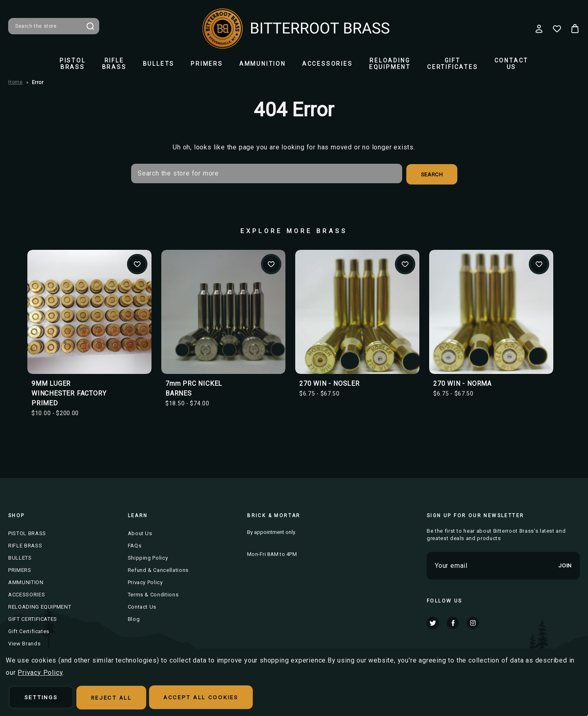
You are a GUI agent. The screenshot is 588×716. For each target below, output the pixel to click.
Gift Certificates (29, 630)
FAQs (135, 545)
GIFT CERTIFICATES (453, 64)
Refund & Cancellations (158, 569)
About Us (140, 533)
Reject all (119, 698)
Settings (44, 698)
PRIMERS (207, 64)
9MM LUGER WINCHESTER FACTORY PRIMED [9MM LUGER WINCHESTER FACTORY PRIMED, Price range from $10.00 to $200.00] (69, 392)
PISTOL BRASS (73, 64)
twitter (433, 622)
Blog (134, 618)
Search (90, 26)
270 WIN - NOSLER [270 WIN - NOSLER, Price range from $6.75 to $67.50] (330, 383)
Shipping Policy (148, 557)
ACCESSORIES (327, 64)
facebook (453, 622)
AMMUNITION (263, 64)
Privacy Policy (145, 581)
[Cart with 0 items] (575, 29)
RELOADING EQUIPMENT (390, 64)
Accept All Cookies (214, 698)
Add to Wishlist (137, 263)
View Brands (24, 643)
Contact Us (512, 64)
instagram (473, 622)
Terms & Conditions (153, 594)
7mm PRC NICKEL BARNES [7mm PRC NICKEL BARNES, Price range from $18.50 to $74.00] (194, 388)
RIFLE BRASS (114, 64)
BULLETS (159, 64)
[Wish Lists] (557, 29)
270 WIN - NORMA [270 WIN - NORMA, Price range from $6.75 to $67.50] (462, 383)
